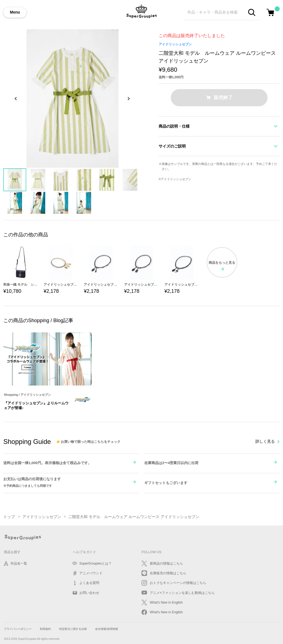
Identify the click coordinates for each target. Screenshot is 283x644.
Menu (15, 12)
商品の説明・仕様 (174, 126)
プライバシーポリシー (18, 629)
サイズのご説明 (172, 146)
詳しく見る (265, 441)
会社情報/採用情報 (107, 629)
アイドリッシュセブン (175, 44)
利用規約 (45, 629)
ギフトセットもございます (166, 483)
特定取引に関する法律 (73, 629)
